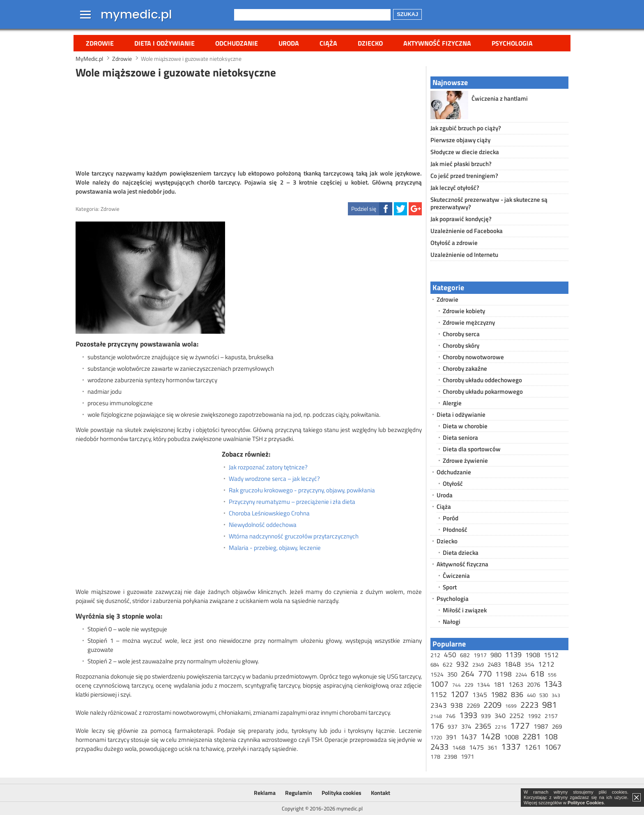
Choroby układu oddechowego (482, 380)
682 (465, 655)
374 (466, 726)
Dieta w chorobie (465, 426)
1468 (459, 747)
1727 (520, 725)
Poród (451, 518)
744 (457, 685)
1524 (437, 674)
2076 (534, 685)
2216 (501, 727)
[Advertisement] (249, 123)
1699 (511, 706)
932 (462, 664)
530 (544, 695)
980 (496, 655)
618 (537, 673)
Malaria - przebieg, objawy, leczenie (275, 548)
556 (552, 675)
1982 (499, 694)
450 (450, 655)
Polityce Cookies (586, 803)
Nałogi (452, 622)
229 (469, 685)
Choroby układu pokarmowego (483, 391)
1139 (513, 655)
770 (485, 673)
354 (529, 664)
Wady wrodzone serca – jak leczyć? (274, 479)
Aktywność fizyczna (437, 43)
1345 (480, 695)
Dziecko (370, 43)
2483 (494, 664)
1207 (460, 694)
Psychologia (512, 43)
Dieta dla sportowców (472, 449)
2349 (478, 665)
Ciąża (328, 43)
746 (451, 716)
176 (437, 726)
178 (435, 756)
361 (492, 747)
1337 (511, 746)
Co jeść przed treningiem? (464, 176)
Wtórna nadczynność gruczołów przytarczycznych (294, 536)
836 (517, 694)
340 (500, 716)
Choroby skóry (461, 345)
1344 (483, 685)
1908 (533, 655)
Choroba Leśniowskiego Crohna (269, 513)
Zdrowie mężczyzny (469, 322)
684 (435, 665)
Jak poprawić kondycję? (461, 219)
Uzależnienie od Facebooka (467, 231)
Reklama (265, 793)
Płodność (455, 530)
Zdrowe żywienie (465, 461)
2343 (439, 705)
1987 (541, 726)
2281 (531, 736)
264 (468, 673)
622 (448, 664)
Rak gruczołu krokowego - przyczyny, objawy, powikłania (302, 490)
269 (557, 726)
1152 (439, 694)
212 (435, 655)
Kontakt (381, 793)
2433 (439, 747)
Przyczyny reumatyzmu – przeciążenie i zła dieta (292, 502)
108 (551, 736)
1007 (439, 684)
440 (531, 695)
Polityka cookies (342, 793)
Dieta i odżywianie (164, 43)
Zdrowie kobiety (464, 311)
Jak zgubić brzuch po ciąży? (466, 128)
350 (452, 674)
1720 (436, 737)
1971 (467, 756)
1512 (551, 655)
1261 (533, 747)
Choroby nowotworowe (473, 357)
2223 (529, 705)
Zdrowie (100, 43)
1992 (534, 716)
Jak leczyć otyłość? (455, 188)
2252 (517, 716)
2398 (451, 756)
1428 (490, 736)
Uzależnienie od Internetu (464, 255)
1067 (553, 747)
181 (499, 684)
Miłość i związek (465, 610)
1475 (476, 747)
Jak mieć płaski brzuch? (461, 164)
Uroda (289, 43)
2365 (483, 726)
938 (457, 705)
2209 (492, 705)
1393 (468, 715)
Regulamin (299, 793)
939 (486, 716)
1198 (504, 674)
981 (550, 704)
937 (453, 726)
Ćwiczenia (456, 576)
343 (556, 695)
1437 (469, 737)
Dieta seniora (460, 438)
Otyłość (453, 484)
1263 (516, 684)
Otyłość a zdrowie (454, 243)
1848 (513, 664)
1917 (480, 655)
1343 (553, 684)
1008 (511, 737)
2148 (436, 716)
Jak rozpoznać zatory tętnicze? (268, 467)
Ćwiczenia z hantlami (500, 98)
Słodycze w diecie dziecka (465, 152)
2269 (473, 705)
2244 (521, 674)
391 (451, 737)
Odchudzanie (237, 43)
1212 (546, 664)
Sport (450, 587)
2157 (551, 716)
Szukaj (407, 14)
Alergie (452, 403)
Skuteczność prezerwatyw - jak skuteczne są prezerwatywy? (489, 203)
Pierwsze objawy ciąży (460, 140)
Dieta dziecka (461, 553)
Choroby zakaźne (465, 368)
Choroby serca (461, 334)
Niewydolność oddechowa (263, 525)
